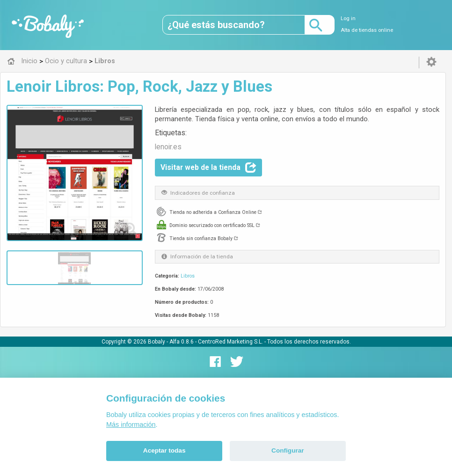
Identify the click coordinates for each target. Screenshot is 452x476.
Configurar (288, 450)
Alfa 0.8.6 (182, 342)
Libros (188, 276)
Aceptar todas (164, 450)
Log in (348, 18)
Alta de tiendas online (367, 30)
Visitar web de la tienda (208, 168)
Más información (131, 425)
